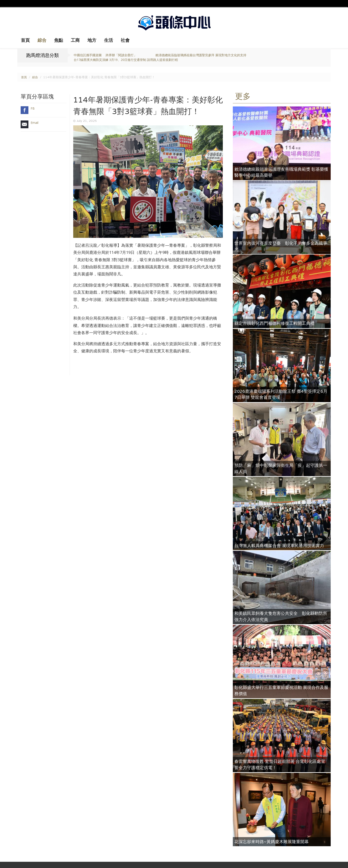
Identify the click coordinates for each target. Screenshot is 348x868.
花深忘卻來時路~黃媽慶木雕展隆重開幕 (274, 841)
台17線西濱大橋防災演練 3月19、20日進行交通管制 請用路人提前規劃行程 (126, 60)
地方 (92, 40)
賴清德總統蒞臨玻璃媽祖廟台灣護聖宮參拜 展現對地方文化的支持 (201, 55)
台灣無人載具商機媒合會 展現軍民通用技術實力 (282, 545)
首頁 (25, 40)
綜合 (42, 40)
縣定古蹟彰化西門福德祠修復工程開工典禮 (277, 323)
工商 (75, 40)
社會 (125, 40)
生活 (109, 40)
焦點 (59, 40)
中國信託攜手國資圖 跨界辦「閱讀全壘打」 (105, 55)
